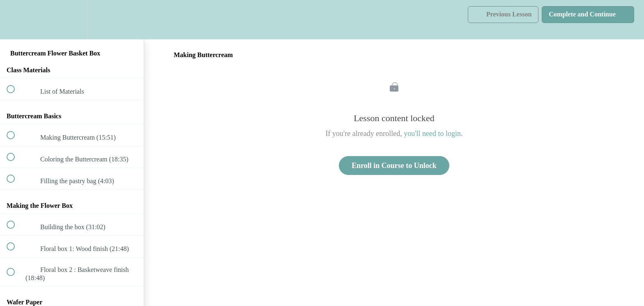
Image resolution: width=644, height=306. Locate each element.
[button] (15, 20)
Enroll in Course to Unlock (394, 166)
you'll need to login (432, 133)
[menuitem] (72, 20)
